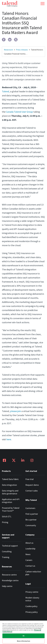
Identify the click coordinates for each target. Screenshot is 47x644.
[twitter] (16, 40)
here (9, 439)
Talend (5, 91)
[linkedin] (10, 40)
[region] (23, 632)
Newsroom (8, 50)
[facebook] (4, 40)
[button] (43, 4)
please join (16, 411)
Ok (23, 636)
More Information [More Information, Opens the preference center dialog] (23, 641)
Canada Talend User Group (19, 112)
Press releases (22, 50)
